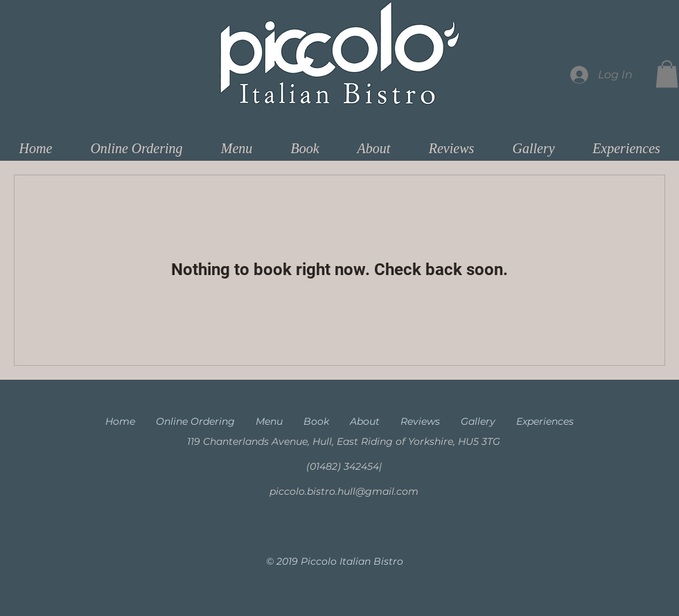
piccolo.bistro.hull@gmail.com (344, 491)
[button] (667, 74)
